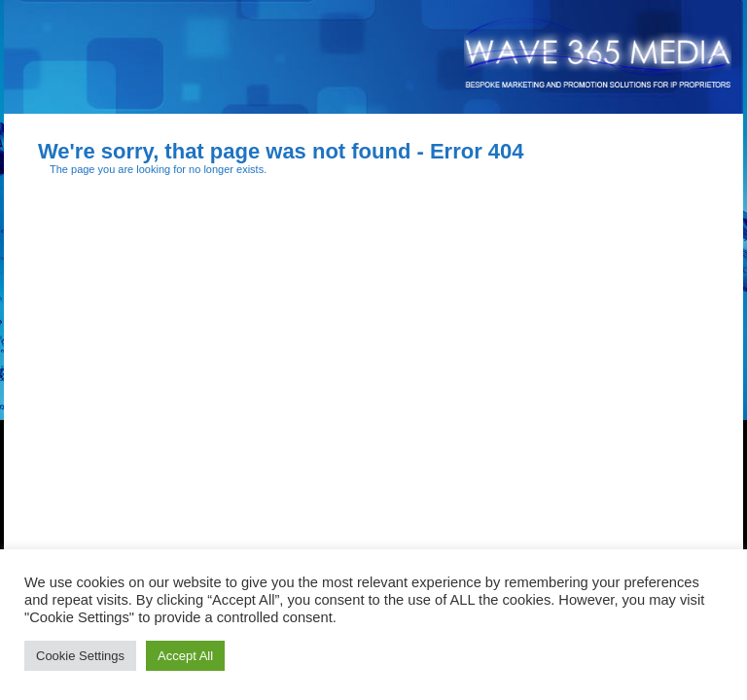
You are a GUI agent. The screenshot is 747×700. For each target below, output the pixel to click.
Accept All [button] (185, 656)
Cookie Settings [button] (80, 656)
